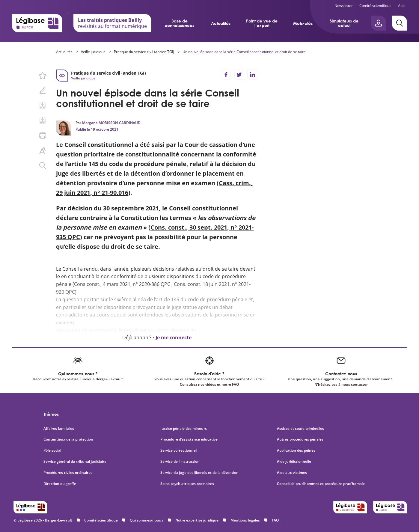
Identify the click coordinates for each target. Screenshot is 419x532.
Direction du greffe (60, 484)
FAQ (275, 520)
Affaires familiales (59, 429)
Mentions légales (245, 520)
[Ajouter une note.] (43, 91)
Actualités (221, 23)
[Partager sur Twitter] (239, 75)
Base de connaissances (179, 23)
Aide (402, 6)
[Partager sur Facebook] (226, 75)
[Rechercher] (400, 23)
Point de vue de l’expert (262, 23)
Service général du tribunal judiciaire (75, 462)
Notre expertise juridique (197, 520)
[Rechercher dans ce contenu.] (43, 165)
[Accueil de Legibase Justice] (37, 23)
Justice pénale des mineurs (184, 429)
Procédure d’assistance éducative (189, 439)
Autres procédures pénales (300, 439)
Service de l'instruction (180, 462)
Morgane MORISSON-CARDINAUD (111, 123)
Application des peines (296, 450)
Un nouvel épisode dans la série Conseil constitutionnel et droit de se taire (244, 52)
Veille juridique (93, 52)
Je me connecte (174, 337)
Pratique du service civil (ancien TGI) (144, 52)
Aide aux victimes (292, 473)
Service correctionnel (178, 450)
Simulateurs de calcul (344, 23)
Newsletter (344, 6)
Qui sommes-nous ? (147, 520)
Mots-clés (303, 23)
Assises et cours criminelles (300, 429)
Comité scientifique (375, 6)
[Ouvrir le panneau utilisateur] (379, 23)
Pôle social (52, 450)
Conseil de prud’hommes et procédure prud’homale (321, 484)
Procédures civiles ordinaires (68, 473)
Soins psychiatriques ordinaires (187, 484)
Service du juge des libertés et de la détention (199, 473)
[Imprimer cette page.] (43, 135)
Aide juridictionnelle (294, 462)
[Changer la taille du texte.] (43, 150)
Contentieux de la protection (68, 439)
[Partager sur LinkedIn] (252, 75)
